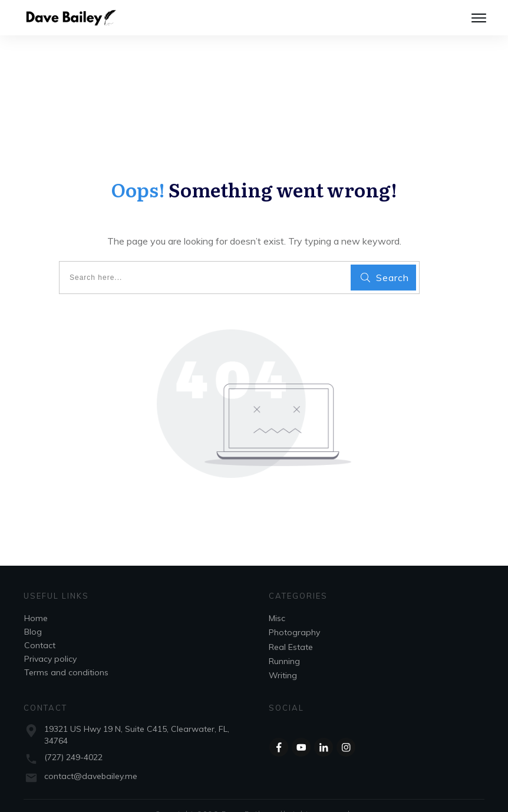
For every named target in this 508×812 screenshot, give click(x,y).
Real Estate (291, 628)
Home (36, 599)
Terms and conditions (66, 653)
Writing (283, 656)
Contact (40, 626)
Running (284, 642)
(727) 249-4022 (73, 738)
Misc (277, 599)
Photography (294, 613)
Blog (33, 613)
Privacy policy (50, 640)
